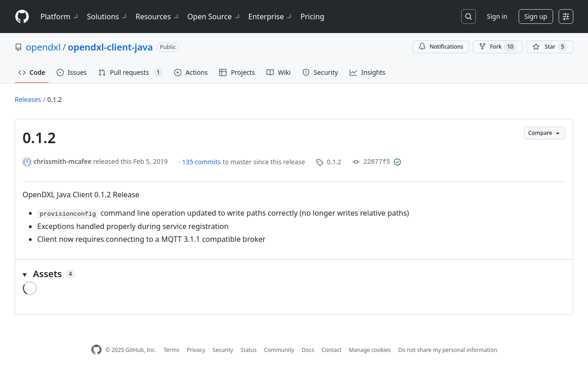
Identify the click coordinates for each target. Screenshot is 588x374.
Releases (28, 99)
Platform (60, 17)
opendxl (43, 47)
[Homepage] (22, 17)
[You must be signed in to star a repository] (550, 47)
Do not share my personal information (448, 350)
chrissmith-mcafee (63, 161)
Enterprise (271, 17)
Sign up (536, 16)
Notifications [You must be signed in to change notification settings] (441, 47)
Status (249, 350)
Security (223, 350)
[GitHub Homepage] (96, 350)
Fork (498, 47)
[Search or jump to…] (469, 17)
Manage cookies (370, 350)
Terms (172, 350)
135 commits (202, 162)
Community (279, 350)
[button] (294, 274)
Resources (158, 17)
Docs (308, 350)
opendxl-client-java (110, 47)
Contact (331, 350)
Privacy (196, 350)
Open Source (214, 17)
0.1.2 (55, 99)
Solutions (107, 17)
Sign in (497, 16)
